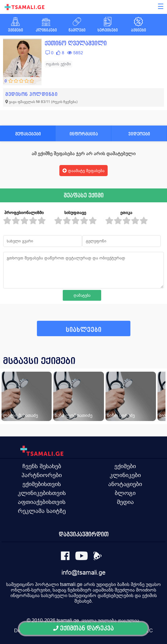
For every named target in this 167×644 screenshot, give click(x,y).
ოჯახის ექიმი (58, 64)
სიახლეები (84, 330)
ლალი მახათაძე (20, 415)
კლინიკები (125, 475)
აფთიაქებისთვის (42, 502)
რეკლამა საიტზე (42, 511)
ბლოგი (125, 493)
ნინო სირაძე (121, 415)
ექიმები (125, 466)
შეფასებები (28, 134)
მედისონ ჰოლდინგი (31, 94)
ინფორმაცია (84, 134)
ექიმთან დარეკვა (83, 628)
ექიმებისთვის (42, 484)
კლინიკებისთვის (42, 493)
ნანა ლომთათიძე (74, 415)
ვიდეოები (139, 134)
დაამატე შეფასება (83, 171)
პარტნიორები (42, 475)
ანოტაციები (125, 484)
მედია (125, 502)
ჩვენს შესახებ (42, 466)
